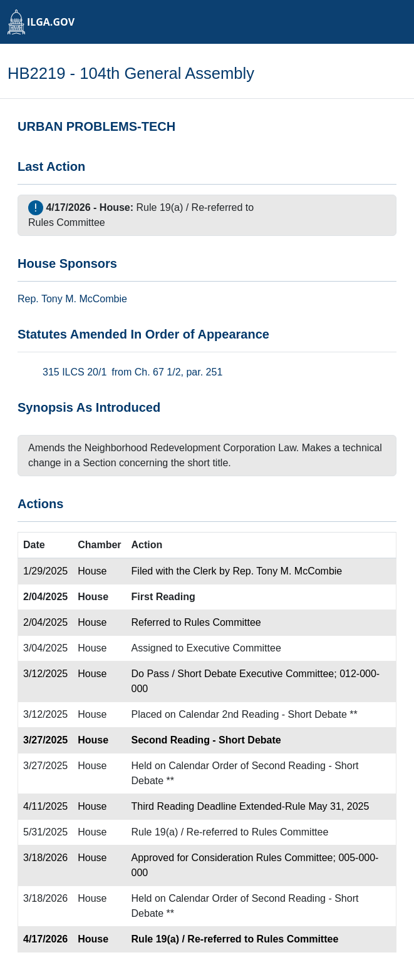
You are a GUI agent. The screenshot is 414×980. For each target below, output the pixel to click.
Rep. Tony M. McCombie (287, 571)
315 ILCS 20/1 (75, 372)
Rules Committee (67, 222)
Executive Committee (234, 648)
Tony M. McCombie (84, 299)
